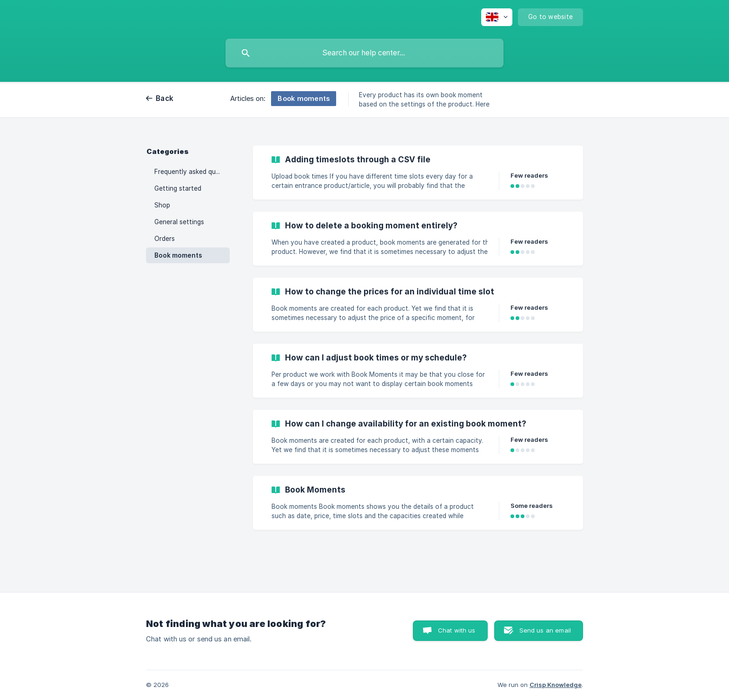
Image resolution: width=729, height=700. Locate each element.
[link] (418, 173)
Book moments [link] (178, 255)
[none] (497, 17)
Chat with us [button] (457, 630)
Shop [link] (162, 205)
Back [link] (165, 98)
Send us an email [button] (545, 630)
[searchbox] (364, 53)
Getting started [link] (178, 188)
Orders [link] (165, 239)
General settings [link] (179, 222)
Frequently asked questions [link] (192, 172)
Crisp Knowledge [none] (556, 685)
